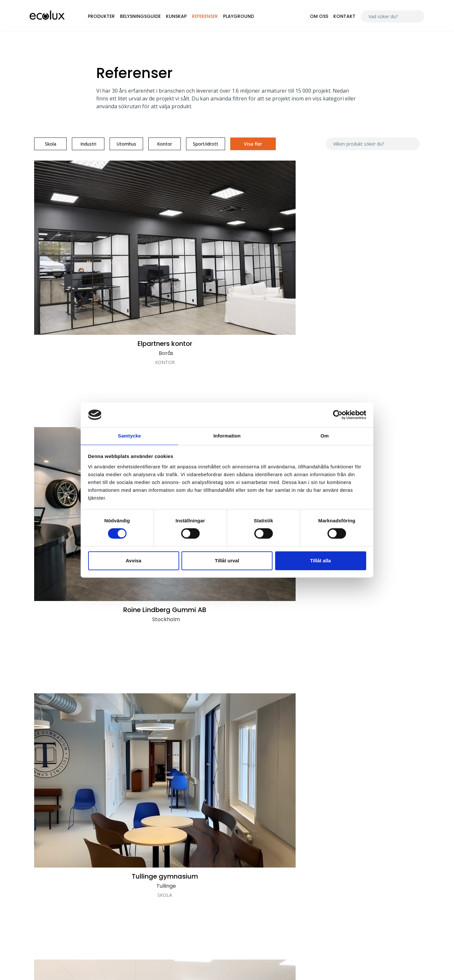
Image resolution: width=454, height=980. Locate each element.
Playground (249, 18)
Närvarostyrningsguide (359, 854)
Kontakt (338, 18)
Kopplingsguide (351, 863)
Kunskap (186, 18)
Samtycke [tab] (130, 436)
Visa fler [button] (258, 149)
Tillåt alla (321, 561)
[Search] (382, 18)
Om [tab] (324, 436)
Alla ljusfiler (346, 835)
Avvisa (134, 561)
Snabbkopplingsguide (358, 873)
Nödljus (342, 882)
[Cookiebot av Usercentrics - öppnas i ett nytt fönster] (338, 414)
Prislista (342, 844)
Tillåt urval (227, 561)
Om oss (312, 18)
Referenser (215, 18)
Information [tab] (227, 436)
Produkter (111, 18)
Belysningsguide (150, 18)
